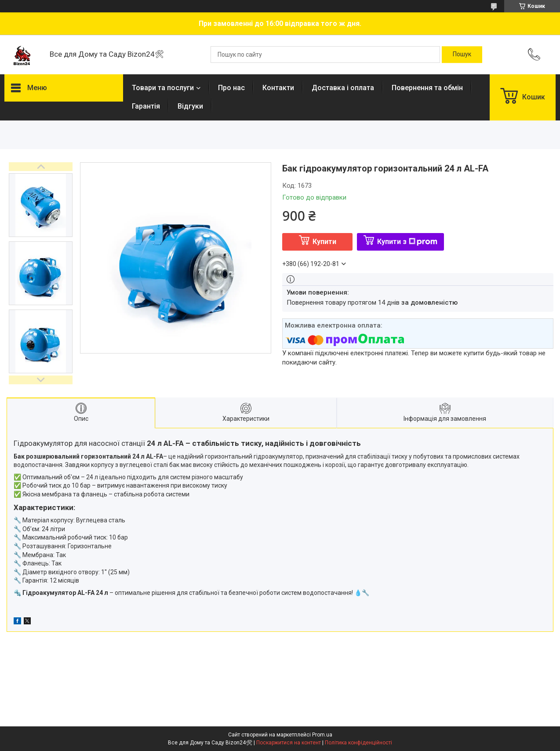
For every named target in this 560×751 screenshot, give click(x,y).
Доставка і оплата (343, 88)
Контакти (278, 88)
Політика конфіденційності (358, 743)
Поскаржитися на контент (289, 743)
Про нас (231, 88)
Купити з (407, 242)
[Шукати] (462, 55)
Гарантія (146, 106)
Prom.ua (322, 735)
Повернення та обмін (427, 88)
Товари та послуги (163, 88)
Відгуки (190, 106)
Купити (324, 242)
